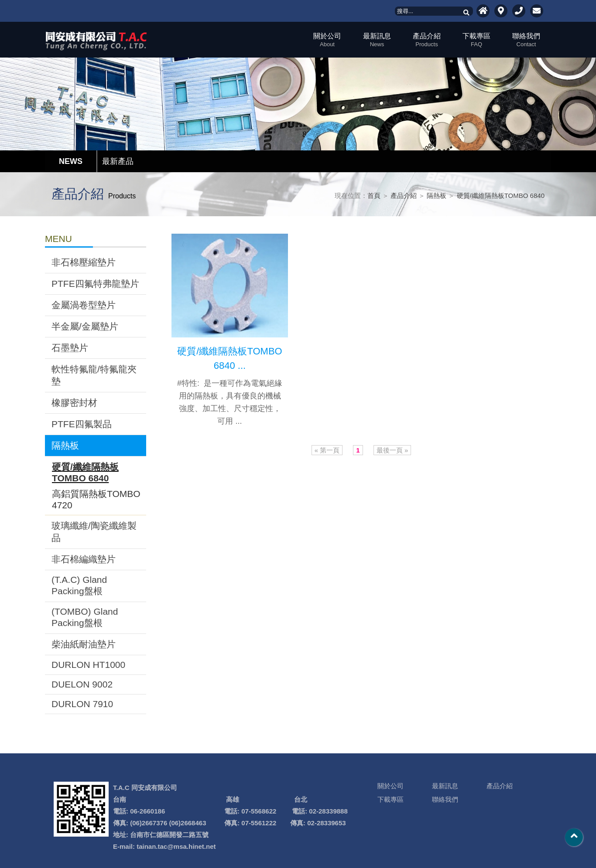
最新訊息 (377, 40)
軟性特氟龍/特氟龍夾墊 (94, 375)
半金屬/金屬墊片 (85, 326)
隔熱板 (437, 196)
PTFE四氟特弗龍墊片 (95, 284)
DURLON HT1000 (88, 665)
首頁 (374, 196)
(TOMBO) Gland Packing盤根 (85, 617)
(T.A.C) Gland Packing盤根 (79, 585)
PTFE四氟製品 (82, 424)
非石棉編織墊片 (84, 559)
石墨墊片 (70, 348)
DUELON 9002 (82, 684)
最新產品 (118, 161)
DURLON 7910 (82, 704)
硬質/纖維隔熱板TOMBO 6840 (501, 196)
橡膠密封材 (74, 403)
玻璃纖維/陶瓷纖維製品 (94, 532)
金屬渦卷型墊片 (84, 305)
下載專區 (476, 40)
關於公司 (327, 40)
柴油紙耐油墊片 (84, 644)
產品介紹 (427, 40)
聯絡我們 (526, 40)
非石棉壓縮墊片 (84, 262)
